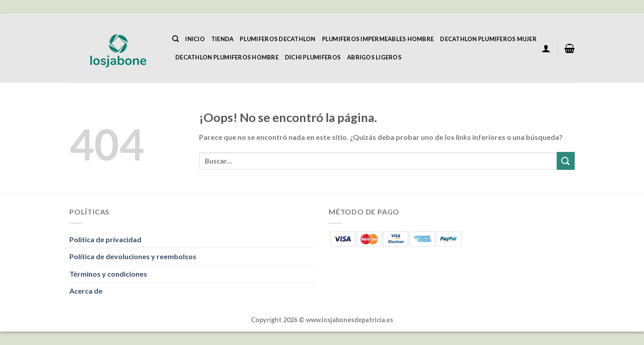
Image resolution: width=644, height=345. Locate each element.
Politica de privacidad (105, 239)
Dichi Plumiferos (313, 57)
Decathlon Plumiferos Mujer (488, 39)
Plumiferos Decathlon (278, 39)
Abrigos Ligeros (374, 57)
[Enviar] (566, 161)
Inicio (195, 39)
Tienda (222, 39)
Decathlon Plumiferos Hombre (227, 57)
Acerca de (86, 291)
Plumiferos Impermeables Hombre (378, 39)
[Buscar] (176, 39)
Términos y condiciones (108, 274)
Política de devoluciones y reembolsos (133, 256)
